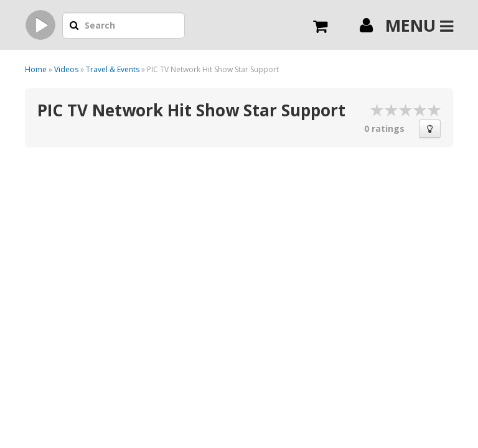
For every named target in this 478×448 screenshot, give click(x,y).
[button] (74, 26)
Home (36, 69)
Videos (66, 69)
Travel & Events (113, 69)
